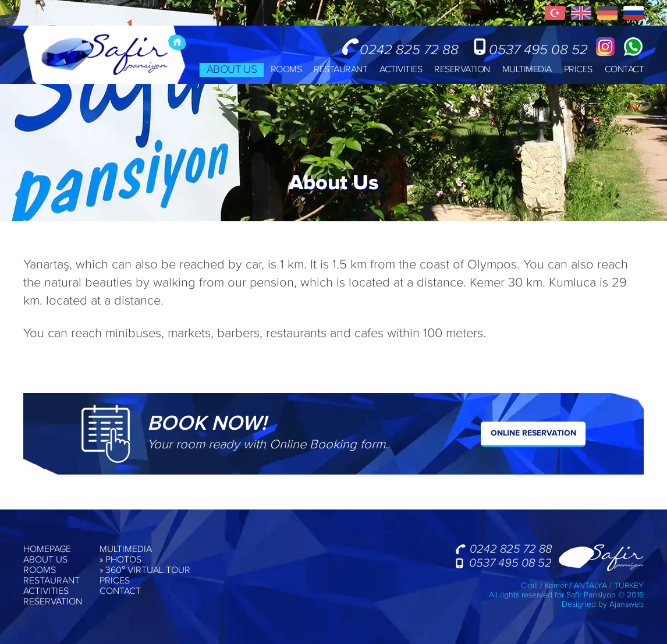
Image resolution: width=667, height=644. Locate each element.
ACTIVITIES (401, 70)
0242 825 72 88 (409, 49)
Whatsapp (633, 47)
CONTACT (625, 70)
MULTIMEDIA (527, 70)
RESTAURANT (340, 70)
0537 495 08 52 (538, 49)
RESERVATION (462, 70)
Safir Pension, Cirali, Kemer (105, 55)
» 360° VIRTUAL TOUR (145, 571)
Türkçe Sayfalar (555, 13)
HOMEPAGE (47, 550)
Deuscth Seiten (607, 13)
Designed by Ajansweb (603, 604)
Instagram (605, 47)
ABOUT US (231, 70)
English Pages (581, 13)
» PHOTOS (120, 560)
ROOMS (286, 70)
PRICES (578, 70)
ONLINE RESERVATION (533, 433)
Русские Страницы (634, 13)
